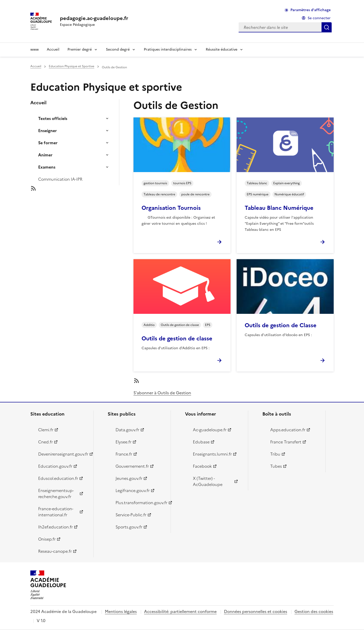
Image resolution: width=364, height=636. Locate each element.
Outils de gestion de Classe (281, 325)
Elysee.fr (123, 442)
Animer (45, 155)
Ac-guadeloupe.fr (210, 430)
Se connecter (319, 18)
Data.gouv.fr (127, 430)
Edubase (201, 442)
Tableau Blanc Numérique (279, 208)
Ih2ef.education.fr (55, 527)
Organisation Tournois (171, 208)
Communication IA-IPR (60, 179)
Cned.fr (45, 442)
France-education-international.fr (56, 512)
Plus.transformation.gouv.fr (140, 503)
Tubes (276, 466)
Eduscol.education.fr (58, 478)
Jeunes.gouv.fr (129, 478)
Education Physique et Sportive (72, 66)
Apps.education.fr (288, 430)
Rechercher (327, 27)
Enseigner (48, 131)
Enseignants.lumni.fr (212, 454)
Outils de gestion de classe (177, 338)
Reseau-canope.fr (55, 551)
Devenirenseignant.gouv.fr (63, 454)
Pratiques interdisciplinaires (168, 49)
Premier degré (80, 49)
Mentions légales (121, 611)
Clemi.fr (46, 430)
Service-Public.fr (131, 515)
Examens (47, 167)
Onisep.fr (47, 539)
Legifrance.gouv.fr (133, 490)
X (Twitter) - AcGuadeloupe (208, 481)
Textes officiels (53, 118)
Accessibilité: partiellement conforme (180, 611)
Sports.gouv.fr (129, 527)
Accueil (53, 49)
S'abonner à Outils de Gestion (162, 393)
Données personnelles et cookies (256, 611)
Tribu (275, 454)
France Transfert (286, 442)
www (35, 49)
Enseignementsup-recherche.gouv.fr (56, 494)
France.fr (124, 454)
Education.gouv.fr (55, 466)
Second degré (118, 49)
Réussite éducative (222, 49)
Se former (48, 143)
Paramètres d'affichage (311, 10)
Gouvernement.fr (132, 466)
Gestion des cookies (314, 611)
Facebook (202, 466)
